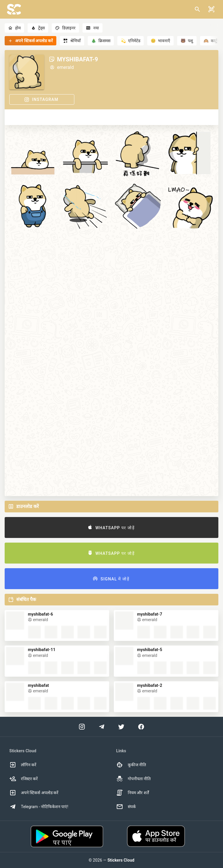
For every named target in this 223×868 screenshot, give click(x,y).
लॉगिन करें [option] (23, 765)
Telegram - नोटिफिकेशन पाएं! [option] (39, 807)
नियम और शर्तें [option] (133, 793)
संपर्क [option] (126, 807)
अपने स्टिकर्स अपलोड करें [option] (34, 793)
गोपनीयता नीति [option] (133, 779)
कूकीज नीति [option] (131, 765)
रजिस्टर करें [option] (24, 779)
